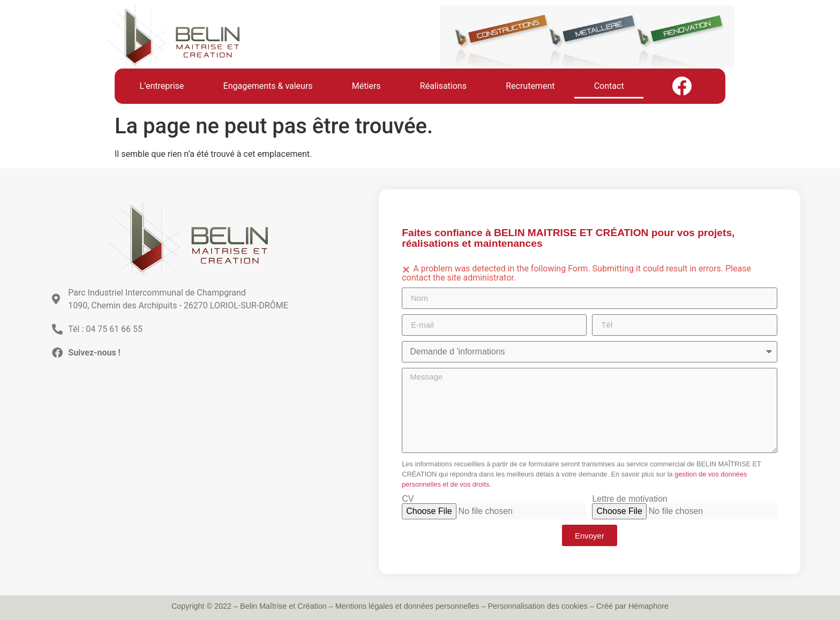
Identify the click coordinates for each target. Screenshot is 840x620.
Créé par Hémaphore (632, 606)
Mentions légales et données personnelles (407, 606)
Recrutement (530, 86)
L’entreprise (162, 86)
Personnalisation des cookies (538, 606)
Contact (609, 86)
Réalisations (443, 86)
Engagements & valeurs (268, 86)
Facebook (682, 86)
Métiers (366, 86)
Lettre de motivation (630, 499)
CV (408, 499)
